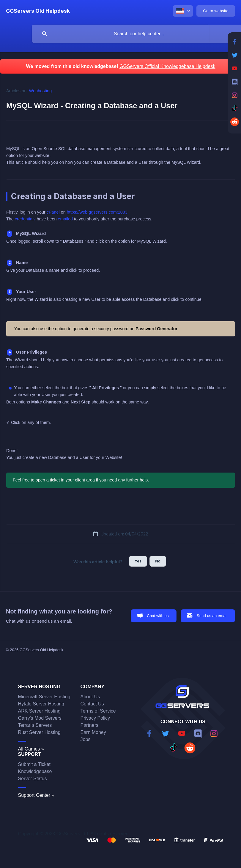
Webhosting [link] (41, 91)
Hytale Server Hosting (41, 704)
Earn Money (93, 732)
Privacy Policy (95, 718)
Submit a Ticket (34, 764)
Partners (89, 725)
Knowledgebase (35, 771)
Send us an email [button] (212, 616)
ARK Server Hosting (39, 711)
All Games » (31, 749)
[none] (38, 11)
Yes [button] (138, 561)
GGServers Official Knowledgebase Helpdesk (167, 66)
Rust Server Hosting (39, 732)
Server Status (33, 779)
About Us (90, 697)
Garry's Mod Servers (40, 718)
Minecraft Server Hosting (44, 697)
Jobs (86, 739)
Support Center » (36, 795)
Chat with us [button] (158, 616)
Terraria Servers (35, 725)
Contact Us (92, 704)
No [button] (158, 561)
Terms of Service (98, 711)
